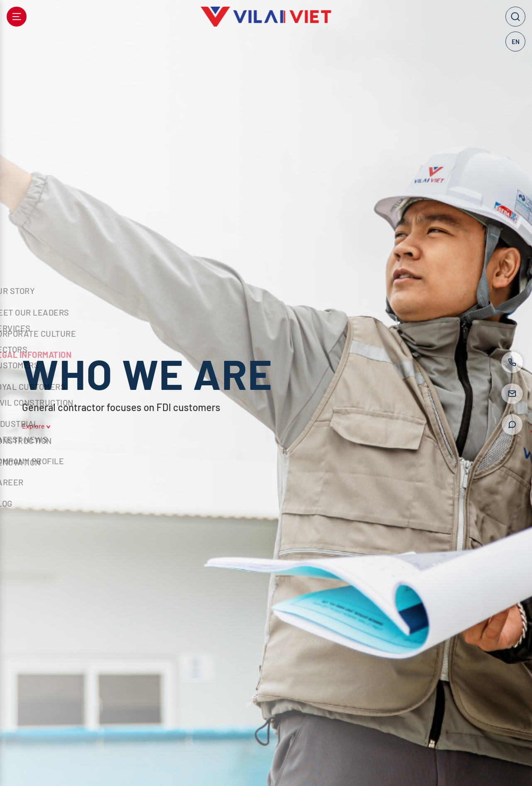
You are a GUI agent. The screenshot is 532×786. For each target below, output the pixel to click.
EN (516, 42)
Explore (36, 426)
